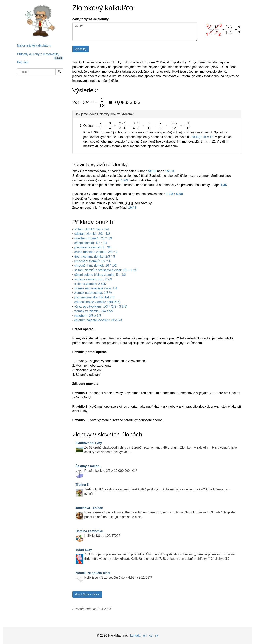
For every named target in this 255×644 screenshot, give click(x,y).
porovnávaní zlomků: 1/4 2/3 (94, 297)
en (145, 636)
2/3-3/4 (135, 32)
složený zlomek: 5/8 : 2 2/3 (93, 279)
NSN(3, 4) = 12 (203, 137)
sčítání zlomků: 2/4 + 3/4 (92, 229)
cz (151, 636)
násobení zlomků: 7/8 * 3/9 (93, 238)
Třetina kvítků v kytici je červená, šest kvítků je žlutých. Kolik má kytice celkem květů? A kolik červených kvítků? (153, 489)
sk (157, 636)
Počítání (23, 62)
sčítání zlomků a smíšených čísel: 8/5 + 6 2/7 (106, 270)
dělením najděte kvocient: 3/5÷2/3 (98, 320)
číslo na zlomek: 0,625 (90, 284)
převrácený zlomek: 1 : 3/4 (93, 247)
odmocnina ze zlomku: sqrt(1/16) (97, 302)
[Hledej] (59, 72)
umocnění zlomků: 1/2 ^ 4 (92, 261)
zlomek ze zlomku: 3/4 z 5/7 (94, 311)
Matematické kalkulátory (34, 45)
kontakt (135, 636)
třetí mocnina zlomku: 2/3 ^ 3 (95, 257)
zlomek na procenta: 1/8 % (93, 293)
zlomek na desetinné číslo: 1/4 (96, 288)
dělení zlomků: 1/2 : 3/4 (91, 243)
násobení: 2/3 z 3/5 (88, 316)
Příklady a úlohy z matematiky (40, 55)
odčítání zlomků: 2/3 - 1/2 (92, 234)
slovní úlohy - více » (87, 594)
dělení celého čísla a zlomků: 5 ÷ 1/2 (100, 275)
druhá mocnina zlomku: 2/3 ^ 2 (96, 252)
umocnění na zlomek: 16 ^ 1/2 (96, 265)
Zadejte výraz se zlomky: (91, 19)
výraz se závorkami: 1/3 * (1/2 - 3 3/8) (101, 306)
